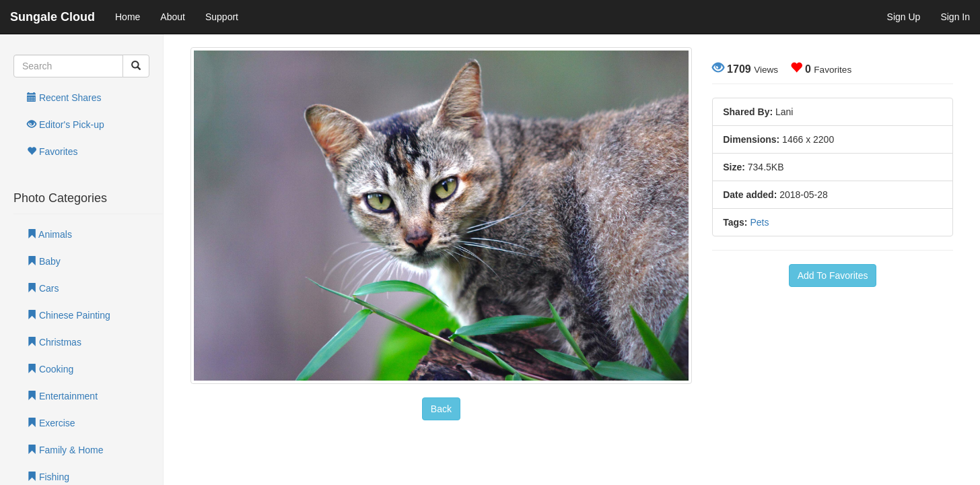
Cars (43, 288)
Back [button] (441, 409)
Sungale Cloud (53, 17)
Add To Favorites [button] (833, 276)
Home (128, 17)
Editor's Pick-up (66, 125)
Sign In (955, 17)
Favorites (52, 152)
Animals (49, 234)
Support (222, 17)
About (173, 17)
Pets (759, 222)
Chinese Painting (69, 315)
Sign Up (904, 17)
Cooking (50, 369)
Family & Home (65, 450)
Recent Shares (64, 98)
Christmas (54, 342)
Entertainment (62, 396)
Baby (44, 261)
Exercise (51, 423)
